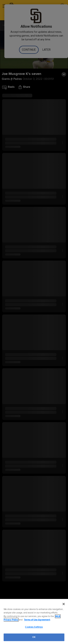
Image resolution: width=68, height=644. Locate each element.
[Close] (64, 604)
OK (34, 637)
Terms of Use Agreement (37, 620)
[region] (34, 621)
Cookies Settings (34, 627)
